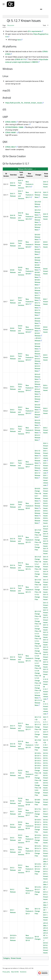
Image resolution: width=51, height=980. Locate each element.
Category (6, 958)
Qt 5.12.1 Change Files (38, 620)
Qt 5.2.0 (37, 887)
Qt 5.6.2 (37, 825)
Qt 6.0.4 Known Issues (46, 521)
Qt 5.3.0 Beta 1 (46, 860)
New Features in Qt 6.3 (29, 411)
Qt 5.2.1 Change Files (37, 892)
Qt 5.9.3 (37, 761)
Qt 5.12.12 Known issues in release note (46, 708)
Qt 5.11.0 (38, 717)
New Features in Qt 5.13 (29, 590)
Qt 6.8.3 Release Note (37, 282)
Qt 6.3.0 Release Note (37, 407)
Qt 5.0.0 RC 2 (46, 938)
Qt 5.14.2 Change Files (38, 573)
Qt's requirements (35, 31)
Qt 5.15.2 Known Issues (46, 544)
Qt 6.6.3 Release (38, 339)
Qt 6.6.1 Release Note (37, 328)
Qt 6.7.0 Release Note (37, 290)
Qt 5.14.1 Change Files (38, 565)
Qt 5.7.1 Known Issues (46, 814)
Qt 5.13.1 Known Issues (46, 590)
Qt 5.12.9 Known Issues (46, 672)
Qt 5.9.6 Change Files (37, 770)
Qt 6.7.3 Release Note (37, 313)
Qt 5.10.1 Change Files (37, 746)
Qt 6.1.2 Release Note (37, 468)
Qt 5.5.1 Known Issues (46, 840)
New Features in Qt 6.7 (29, 302)
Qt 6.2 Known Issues (46, 430)
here (19, 40)
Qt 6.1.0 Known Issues (46, 446)
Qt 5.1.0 (46, 912)
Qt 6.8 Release (13, 271)
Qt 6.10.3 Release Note (38, 227)
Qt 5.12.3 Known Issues (46, 627)
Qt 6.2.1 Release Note (37, 430)
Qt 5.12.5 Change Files (38, 650)
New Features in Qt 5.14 (29, 567)
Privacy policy (6, 972)
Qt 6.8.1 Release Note (37, 267)
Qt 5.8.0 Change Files (37, 802)
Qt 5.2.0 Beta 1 (46, 883)
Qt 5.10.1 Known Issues (46, 746)
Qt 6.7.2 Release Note (37, 305)
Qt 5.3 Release (13, 869)
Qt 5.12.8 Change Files (38, 672)
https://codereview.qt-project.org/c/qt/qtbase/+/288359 (27, 61)
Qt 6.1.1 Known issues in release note (46, 456)
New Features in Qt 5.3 (29, 869)
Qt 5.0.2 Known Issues (46, 950)
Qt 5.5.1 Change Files (37, 840)
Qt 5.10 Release (13, 745)
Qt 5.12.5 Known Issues (46, 642)
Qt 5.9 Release (13, 774)
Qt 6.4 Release (13, 388)
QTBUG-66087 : (11, 132)
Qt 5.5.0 (37, 835)
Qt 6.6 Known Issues (46, 329)
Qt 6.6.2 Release (37, 334)
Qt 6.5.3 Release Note (37, 368)
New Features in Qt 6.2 (29, 430)
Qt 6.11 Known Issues (46, 195)
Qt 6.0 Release (13, 506)
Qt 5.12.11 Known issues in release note (46, 693)
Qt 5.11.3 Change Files (38, 733)
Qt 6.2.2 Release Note (37, 438)
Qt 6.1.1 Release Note (37, 461)
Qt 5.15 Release (13, 540)
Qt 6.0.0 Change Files (37, 491)
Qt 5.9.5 (37, 765)
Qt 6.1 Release (13, 464)
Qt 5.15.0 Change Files (38, 532)
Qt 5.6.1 (37, 822)
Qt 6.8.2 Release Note (37, 275)
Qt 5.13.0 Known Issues (46, 582)
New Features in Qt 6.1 (29, 464)
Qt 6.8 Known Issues (46, 271)
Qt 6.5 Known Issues (46, 357)
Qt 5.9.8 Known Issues (46, 785)
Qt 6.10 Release (13, 217)
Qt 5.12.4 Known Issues (46, 635)
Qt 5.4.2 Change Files (37, 853)
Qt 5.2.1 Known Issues (46, 897)
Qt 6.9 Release (13, 244)
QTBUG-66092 (11, 122)
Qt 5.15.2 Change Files (38, 546)
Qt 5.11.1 (37, 721)
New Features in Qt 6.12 (29, 184)
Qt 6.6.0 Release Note (37, 321)
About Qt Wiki (15, 972)
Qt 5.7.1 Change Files (37, 814)
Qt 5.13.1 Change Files (38, 588)
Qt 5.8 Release (13, 802)
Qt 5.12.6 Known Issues (46, 650)
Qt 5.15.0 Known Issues (46, 529)
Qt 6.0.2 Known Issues (46, 506)
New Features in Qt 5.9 (29, 774)
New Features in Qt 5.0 (29, 938)
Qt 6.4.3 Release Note (37, 399)
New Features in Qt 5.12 (29, 658)
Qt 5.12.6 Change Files (38, 657)
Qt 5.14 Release (13, 566)
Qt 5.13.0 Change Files (38, 582)
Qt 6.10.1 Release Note (38, 212)
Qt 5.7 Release (13, 813)
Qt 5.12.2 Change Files (38, 627)
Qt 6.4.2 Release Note (37, 392)
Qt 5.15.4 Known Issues (46, 551)
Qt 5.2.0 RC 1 (46, 888)
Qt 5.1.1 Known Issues (46, 917)
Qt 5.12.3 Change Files (38, 635)
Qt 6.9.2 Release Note (37, 252)
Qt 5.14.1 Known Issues (46, 567)
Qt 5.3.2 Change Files (37, 871)
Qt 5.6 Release (13, 826)
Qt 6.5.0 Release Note (37, 346)
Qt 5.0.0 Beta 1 (46, 924)
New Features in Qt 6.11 (29, 195)
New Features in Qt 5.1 (29, 911)
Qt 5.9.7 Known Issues (46, 778)
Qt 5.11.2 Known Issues (46, 727)
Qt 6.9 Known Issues (46, 244)
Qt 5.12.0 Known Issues (46, 605)
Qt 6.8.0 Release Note (37, 260)
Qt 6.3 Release (13, 411)
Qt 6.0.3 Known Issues (46, 513)
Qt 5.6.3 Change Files (37, 829)
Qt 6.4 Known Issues (46, 388)
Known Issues (16, 958)
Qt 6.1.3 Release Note (37, 475)
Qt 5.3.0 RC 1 (46, 865)
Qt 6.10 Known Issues (46, 216)
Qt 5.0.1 (46, 945)
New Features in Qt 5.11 (29, 727)
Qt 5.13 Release (13, 589)
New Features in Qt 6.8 (29, 271)
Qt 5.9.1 (37, 756)
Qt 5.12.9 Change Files (38, 679)
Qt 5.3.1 (37, 866)
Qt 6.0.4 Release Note (37, 521)
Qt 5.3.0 (37, 864)
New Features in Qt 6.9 (29, 244)
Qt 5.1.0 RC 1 (46, 909)
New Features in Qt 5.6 (29, 826)
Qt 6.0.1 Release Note (38, 497)
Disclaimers (23, 972)
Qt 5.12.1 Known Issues (46, 612)
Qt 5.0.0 (13, 935)
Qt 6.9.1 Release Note (37, 244)
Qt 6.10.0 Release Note (38, 204)
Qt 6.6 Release (13, 329)
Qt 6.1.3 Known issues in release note (46, 480)
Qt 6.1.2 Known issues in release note (46, 468)
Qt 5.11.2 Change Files (38, 727)
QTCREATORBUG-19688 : (15, 127)
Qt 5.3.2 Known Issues (46, 876)
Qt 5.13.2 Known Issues (46, 597)
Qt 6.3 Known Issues (46, 411)
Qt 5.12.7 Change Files (38, 664)
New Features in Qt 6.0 (29, 506)
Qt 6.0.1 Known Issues (46, 498)
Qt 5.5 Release (13, 839)
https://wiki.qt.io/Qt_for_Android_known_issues (24, 103)
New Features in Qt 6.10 (29, 216)
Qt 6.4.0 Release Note (37, 377)
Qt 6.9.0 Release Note (37, 237)
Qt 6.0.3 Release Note (37, 513)
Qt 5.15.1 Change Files (38, 539)
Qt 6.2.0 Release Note (37, 423)
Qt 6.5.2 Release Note (37, 361)
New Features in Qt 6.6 (29, 329)
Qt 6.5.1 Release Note (37, 354)
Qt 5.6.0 (37, 820)
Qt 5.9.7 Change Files (38, 777)
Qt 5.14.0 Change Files (38, 559)
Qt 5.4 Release (13, 851)
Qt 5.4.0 (37, 846)
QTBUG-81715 (20, 59)
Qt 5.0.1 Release (13, 939)
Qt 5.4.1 (37, 848)
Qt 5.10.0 (38, 740)
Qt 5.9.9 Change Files (38, 791)
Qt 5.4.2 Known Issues (46, 853)
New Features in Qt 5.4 (29, 851)
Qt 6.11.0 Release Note (38, 195)
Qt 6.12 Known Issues (46, 184)
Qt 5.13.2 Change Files (38, 596)
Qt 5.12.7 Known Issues (46, 657)
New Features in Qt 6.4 (29, 388)
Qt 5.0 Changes (38, 938)
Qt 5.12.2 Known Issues (46, 620)
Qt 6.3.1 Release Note (37, 415)
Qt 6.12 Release (13, 184)
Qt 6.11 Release (13, 195)
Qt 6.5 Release (13, 357)
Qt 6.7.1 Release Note (37, 298)
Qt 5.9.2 (37, 758)
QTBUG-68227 (11, 147)
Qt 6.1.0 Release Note (37, 453)
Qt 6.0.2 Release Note (37, 506)
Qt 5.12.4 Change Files (38, 642)
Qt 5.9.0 (37, 753)
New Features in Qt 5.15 (29, 540)
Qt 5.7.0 (37, 809)
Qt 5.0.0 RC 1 (46, 934)
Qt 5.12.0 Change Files (38, 614)
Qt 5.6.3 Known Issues (46, 829)
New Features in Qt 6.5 (29, 357)
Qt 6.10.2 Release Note (38, 220)
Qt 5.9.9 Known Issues (46, 793)
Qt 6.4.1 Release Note (37, 384)
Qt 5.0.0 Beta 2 (46, 929)
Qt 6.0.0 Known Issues (46, 491)
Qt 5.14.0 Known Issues (46, 559)
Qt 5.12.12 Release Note (38, 703)
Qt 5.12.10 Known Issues (46, 680)
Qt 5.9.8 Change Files (38, 784)
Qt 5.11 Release (13, 727)
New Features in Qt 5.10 (29, 745)
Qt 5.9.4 (37, 763)
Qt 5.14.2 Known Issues (46, 574)
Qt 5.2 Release (13, 891)
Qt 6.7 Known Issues (46, 302)
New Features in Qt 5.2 (29, 891)
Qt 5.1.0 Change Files (37, 911)
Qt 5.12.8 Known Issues (46, 664)
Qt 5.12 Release (13, 658)
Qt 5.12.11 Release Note (38, 694)
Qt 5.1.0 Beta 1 (46, 904)
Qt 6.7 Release (13, 301)
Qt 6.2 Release (13, 430)
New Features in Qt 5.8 (29, 802)
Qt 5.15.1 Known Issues (46, 536)
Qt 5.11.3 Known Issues (46, 734)
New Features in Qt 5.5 (29, 839)
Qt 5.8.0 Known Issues (46, 802)
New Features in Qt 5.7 (29, 813)
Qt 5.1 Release (13, 911)
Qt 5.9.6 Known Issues (46, 770)
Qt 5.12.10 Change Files (38, 687)
